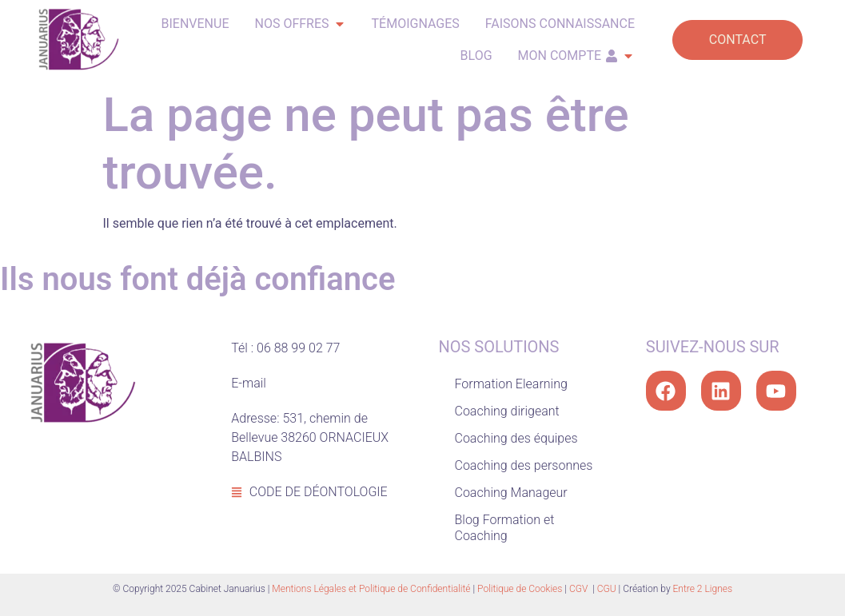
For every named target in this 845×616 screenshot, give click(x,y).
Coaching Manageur (511, 493)
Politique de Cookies (520, 589)
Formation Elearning (511, 384)
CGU (607, 589)
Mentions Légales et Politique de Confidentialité (371, 589)
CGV (580, 589)
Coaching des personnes (524, 465)
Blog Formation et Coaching (505, 528)
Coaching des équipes (516, 438)
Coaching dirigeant (507, 411)
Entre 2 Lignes (703, 589)
